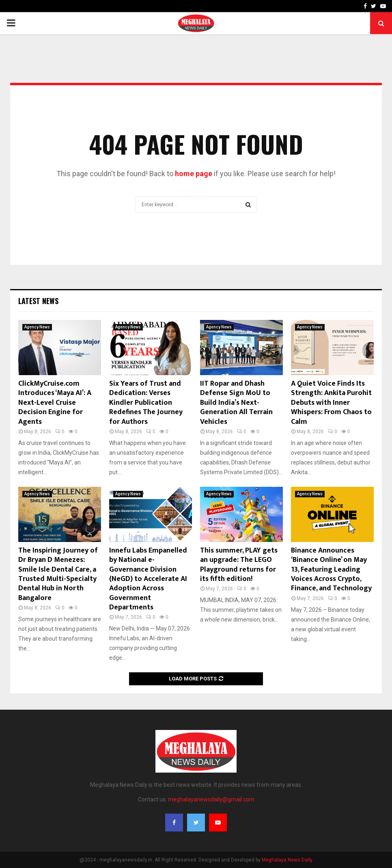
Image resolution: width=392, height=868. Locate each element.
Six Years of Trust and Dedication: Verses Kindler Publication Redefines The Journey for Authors (146, 403)
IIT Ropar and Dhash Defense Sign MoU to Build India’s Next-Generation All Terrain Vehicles (236, 403)
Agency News (37, 327)
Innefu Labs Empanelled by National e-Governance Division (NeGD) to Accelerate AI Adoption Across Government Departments (148, 579)
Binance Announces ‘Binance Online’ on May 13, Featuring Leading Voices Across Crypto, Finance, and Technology (331, 570)
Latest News (38, 301)
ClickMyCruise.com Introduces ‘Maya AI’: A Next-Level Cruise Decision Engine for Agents (55, 403)
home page (194, 174)
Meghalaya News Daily (287, 860)
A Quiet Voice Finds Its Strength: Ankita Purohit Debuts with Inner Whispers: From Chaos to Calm (331, 403)
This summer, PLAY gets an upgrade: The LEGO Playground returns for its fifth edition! (239, 565)
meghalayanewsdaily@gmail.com (211, 799)
